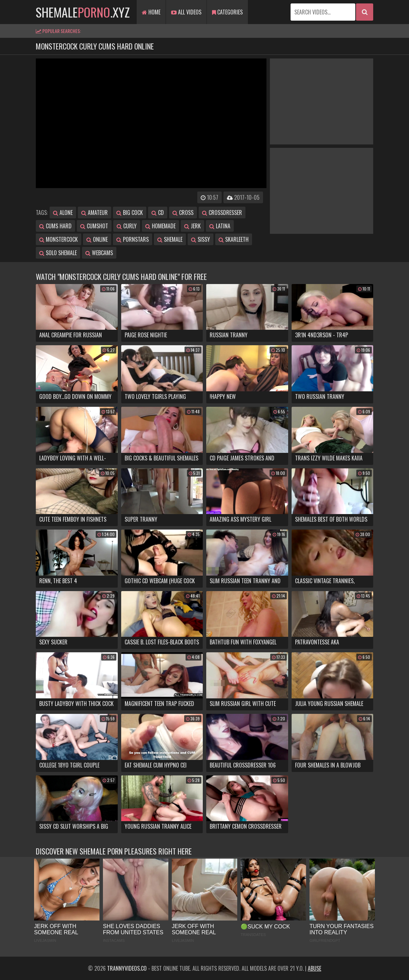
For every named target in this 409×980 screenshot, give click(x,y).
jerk (192, 226)
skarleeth (234, 239)
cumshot (94, 226)
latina (220, 226)
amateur (95, 213)
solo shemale (58, 253)
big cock (130, 213)
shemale (170, 239)
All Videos (186, 12)
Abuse (314, 968)
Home (151, 12)
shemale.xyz (83, 12)
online (97, 239)
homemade (160, 226)
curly (127, 226)
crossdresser (222, 213)
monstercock (59, 239)
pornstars (133, 239)
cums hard (55, 226)
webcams (99, 253)
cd (158, 213)
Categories (227, 12)
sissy (201, 239)
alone (63, 213)
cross (183, 213)
